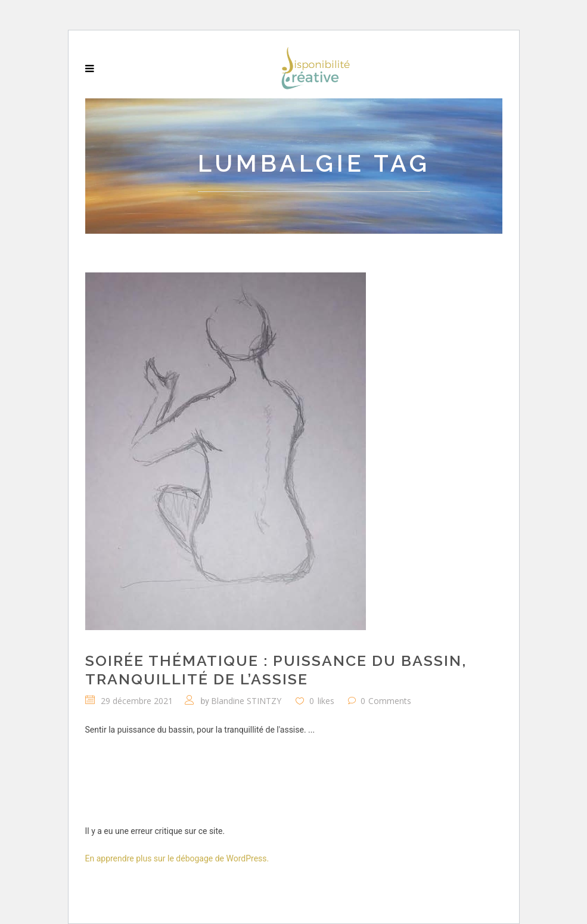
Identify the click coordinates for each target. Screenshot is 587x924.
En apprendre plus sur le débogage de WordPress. (177, 858)
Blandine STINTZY (246, 701)
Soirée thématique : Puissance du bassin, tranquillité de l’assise (276, 670)
